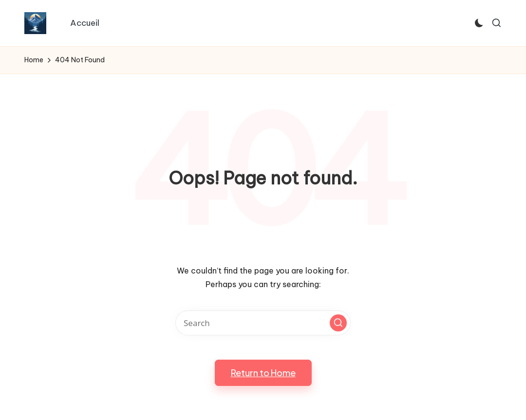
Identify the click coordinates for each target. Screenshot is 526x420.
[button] (338, 323)
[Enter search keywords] (263, 323)
